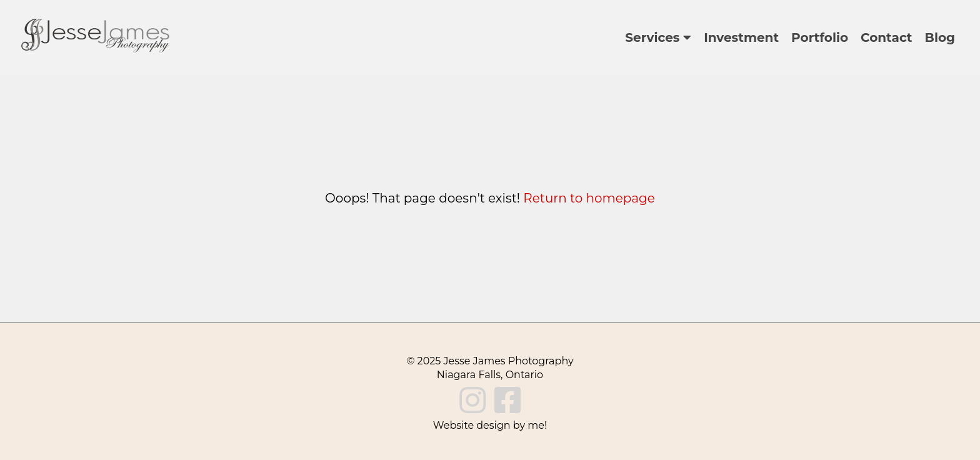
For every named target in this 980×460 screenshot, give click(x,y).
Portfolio (820, 37)
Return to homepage (589, 198)
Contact (886, 37)
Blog (940, 37)
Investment (741, 37)
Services (658, 37)
